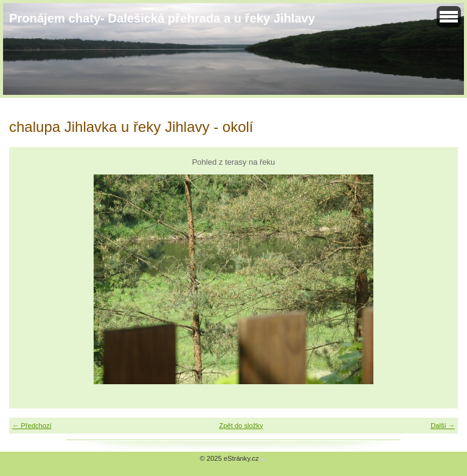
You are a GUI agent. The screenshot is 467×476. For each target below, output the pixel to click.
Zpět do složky (241, 426)
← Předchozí (32, 426)
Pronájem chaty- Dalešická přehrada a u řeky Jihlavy (162, 18)
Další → (443, 426)
